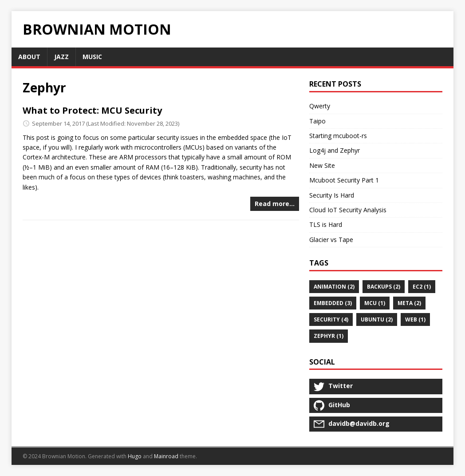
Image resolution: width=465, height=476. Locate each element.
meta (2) (409, 303)
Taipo (317, 121)
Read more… (275, 204)
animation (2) (334, 287)
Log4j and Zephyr (335, 150)
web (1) (415, 319)
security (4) (331, 319)
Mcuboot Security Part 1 (344, 180)
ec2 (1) (422, 287)
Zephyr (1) (329, 336)
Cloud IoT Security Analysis (348, 210)
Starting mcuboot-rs (338, 136)
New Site (322, 165)
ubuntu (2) (377, 319)
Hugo (135, 456)
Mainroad (166, 456)
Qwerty (320, 106)
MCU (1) (375, 303)
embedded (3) (333, 303)
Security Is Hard (332, 195)
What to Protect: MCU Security (92, 110)
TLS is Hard (326, 224)
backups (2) (384, 287)
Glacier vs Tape (331, 240)
